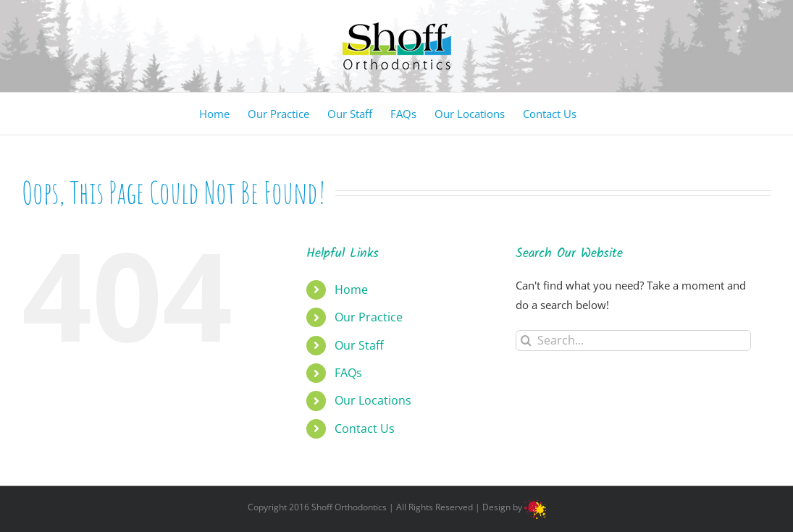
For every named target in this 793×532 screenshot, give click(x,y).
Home (351, 290)
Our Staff (359, 345)
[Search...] (633, 341)
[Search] (526, 341)
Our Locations (373, 400)
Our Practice (369, 317)
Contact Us (365, 428)
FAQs (348, 373)
